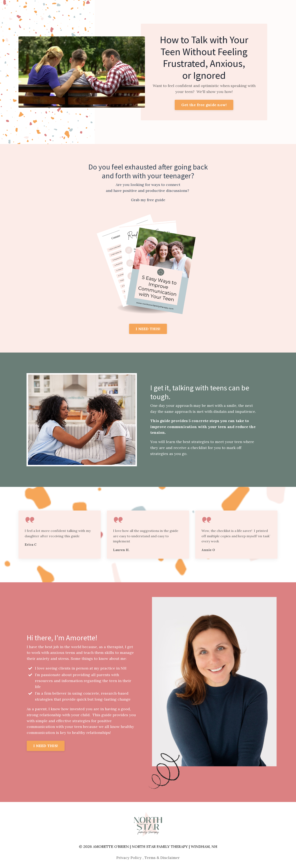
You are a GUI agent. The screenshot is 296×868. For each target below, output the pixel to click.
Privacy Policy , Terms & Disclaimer (148, 858)
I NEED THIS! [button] (148, 329)
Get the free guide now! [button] (204, 105)
